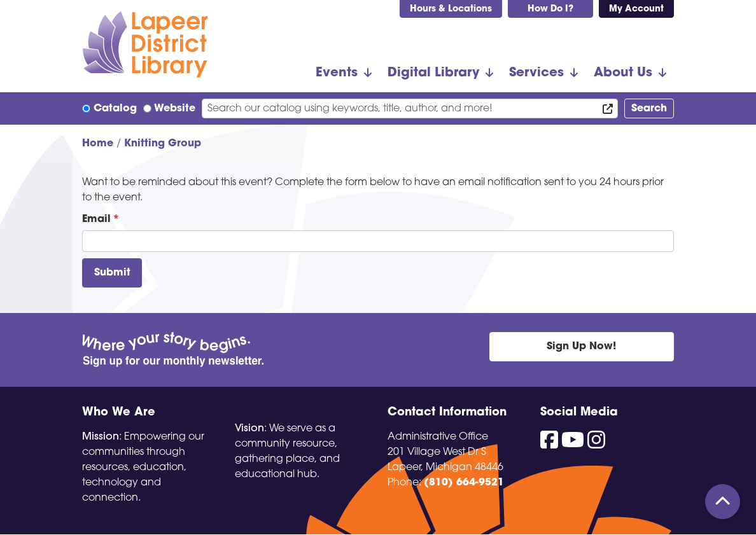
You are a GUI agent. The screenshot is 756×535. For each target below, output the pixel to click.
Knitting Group (163, 144)
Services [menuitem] (536, 73)
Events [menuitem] (337, 73)
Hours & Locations (451, 9)
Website (175, 109)
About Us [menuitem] (623, 73)
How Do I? (550, 9)
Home (98, 144)
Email (96, 219)
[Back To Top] (723, 502)
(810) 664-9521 (464, 483)
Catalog (115, 109)
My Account (636, 9)
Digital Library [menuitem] (433, 73)
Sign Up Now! (581, 347)
